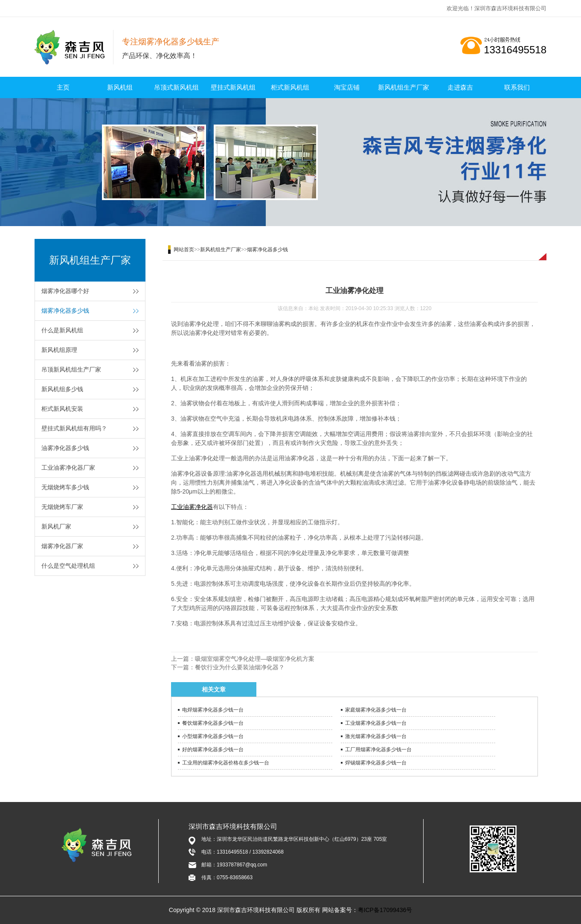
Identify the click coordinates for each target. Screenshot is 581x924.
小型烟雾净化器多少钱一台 (213, 736)
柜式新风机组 (290, 87)
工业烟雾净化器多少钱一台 (376, 723)
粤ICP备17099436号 (385, 910)
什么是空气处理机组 (68, 566)
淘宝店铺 (347, 87)
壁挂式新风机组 (233, 87)
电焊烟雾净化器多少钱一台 (213, 710)
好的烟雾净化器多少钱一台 (213, 750)
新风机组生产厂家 (404, 87)
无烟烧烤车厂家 (62, 507)
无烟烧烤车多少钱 (65, 487)
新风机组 (120, 87)
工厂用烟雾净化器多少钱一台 (378, 750)
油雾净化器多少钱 (65, 448)
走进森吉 (460, 87)
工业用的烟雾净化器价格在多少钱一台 (226, 763)
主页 (63, 87)
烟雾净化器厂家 (62, 546)
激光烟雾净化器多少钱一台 (376, 736)
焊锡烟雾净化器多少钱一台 (376, 763)
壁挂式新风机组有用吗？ (74, 428)
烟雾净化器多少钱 (65, 311)
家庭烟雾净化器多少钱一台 (376, 710)
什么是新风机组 (62, 330)
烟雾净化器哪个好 (65, 291)
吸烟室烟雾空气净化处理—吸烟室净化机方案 (255, 659)
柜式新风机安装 (62, 409)
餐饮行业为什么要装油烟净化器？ (240, 667)
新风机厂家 (56, 526)
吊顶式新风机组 (176, 87)
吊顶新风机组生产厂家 (71, 369)
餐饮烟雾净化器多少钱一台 (213, 723)
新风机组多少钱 (62, 389)
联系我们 (517, 87)
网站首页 (184, 250)
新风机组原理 (59, 350)
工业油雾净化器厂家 (68, 468)
